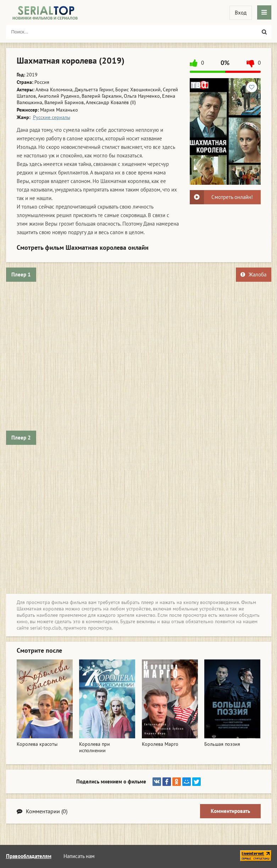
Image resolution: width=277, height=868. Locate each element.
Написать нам (79, 856)
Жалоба (253, 274)
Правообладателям (29, 856)
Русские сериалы (52, 117)
